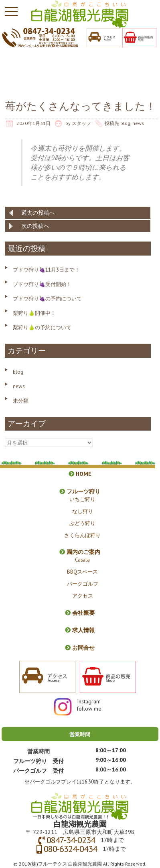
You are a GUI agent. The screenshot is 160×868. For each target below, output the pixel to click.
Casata (82, 560)
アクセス (83, 596)
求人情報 (80, 630)
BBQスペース (82, 572)
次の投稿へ (35, 226)
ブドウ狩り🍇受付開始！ (42, 284)
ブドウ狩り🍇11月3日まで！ (46, 270)
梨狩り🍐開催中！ (34, 313)
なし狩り (83, 511)
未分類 (21, 401)
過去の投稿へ (38, 213)
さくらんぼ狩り (82, 535)
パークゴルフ (83, 584)
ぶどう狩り (82, 523)
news (138, 123)
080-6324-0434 (70, 849)
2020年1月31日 (33, 123)
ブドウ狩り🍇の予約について (47, 299)
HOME (80, 474)
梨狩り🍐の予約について (42, 327)
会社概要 (80, 613)
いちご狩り (82, 499)
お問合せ (80, 648)
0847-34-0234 (71, 840)
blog (125, 123)
